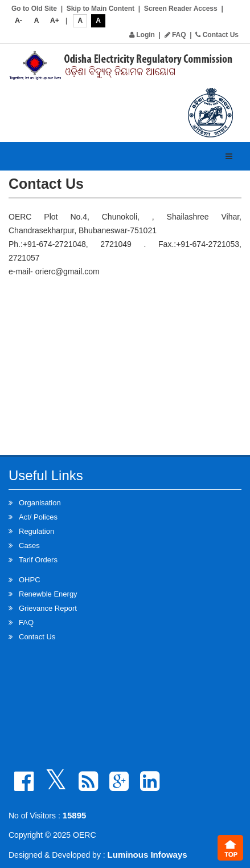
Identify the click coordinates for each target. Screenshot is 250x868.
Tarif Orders (38, 560)
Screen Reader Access (181, 9)
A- (19, 21)
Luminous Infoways (147, 855)
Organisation (40, 503)
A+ (55, 21)
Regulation (36, 531)
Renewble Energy (48, 594)
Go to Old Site (34, 9)
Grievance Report (48, 608)
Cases (29, 545)
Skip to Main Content (101, 9)
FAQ (175, 35)
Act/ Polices (38, 517)
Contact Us (217, 35)
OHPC (30, 580)
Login (142, 35)
